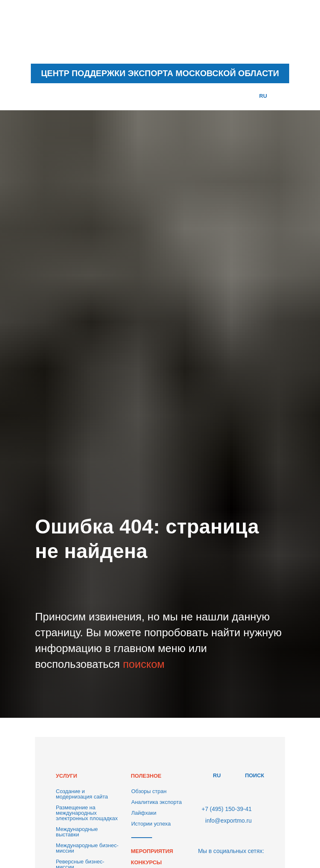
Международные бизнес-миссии (87, 848)
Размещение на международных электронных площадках (87, 813)
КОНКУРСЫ (146, 862)
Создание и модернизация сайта (82, 794)
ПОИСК (255, 775)
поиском (144, 664)
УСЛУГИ (66, 776)
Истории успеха (151, 824)
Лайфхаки (144, 813)
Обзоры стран (149, 791)
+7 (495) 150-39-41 (227, 809)
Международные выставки (77, 832)
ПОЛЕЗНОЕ (146, 776)
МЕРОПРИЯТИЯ (152, 851)
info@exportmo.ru (229, 821)
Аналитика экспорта (156, 802)
